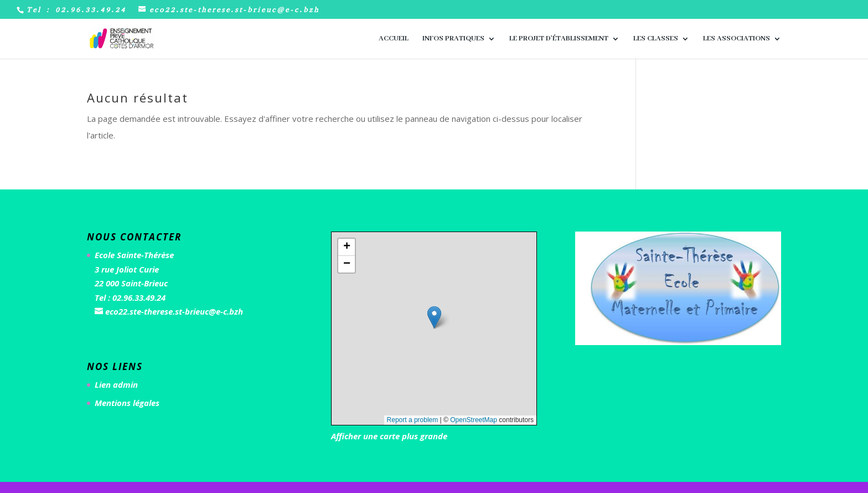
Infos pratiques (453, 39)
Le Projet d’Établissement (559, 39)
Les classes (656, 39)
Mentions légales (127, 403)
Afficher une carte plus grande (389, 436)
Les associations (737, 39)
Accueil (394, 39)
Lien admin (116, 384)
